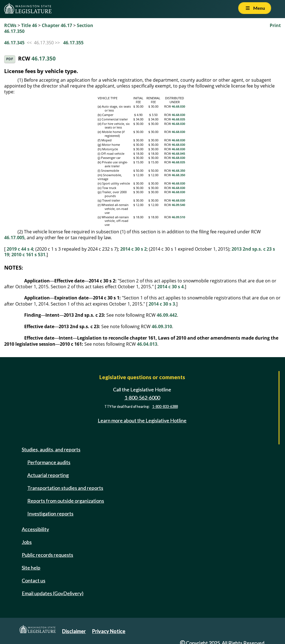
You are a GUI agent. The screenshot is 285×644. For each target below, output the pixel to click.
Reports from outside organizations (66, 501)
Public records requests (47, 555)
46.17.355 (73, 43)
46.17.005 (14, 238)
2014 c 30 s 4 (170, 287)
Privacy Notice (109, 631)
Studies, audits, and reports (51, 449)
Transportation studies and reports (65, 488)
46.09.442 (167, 315)
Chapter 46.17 (57, 25)
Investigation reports (50, 514)
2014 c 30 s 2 (133, 249)
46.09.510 (178, 217)
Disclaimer (74, 631)
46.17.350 (44, 58)
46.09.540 (178, 205)
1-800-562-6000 (142, 398)
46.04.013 (147, 344)
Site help (31, 568)
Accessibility (35, 529)
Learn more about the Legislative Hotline (142, 420)
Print (275, 25)
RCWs (10, 25)
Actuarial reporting (48, 475)
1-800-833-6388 (165, 407)
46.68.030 (178, 106)
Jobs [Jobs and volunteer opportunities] (27, 542)
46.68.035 (178, 119)
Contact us (34, 580)
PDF (10, 59)
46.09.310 (162, 326)
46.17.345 (14, 43)
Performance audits (49, 462)
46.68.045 (178, 154)
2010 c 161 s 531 (28, 255)
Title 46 (29, 25)
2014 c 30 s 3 (162, 304)
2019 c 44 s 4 (20, 249)
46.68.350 (178, 171)
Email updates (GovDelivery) (53, 593)
